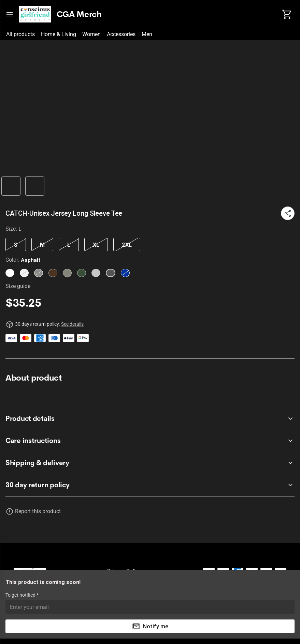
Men (147, 34)
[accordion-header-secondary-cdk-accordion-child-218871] (150, 485)
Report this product (38, 511)
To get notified (21, 595)
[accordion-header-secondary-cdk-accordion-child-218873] (150, 441)
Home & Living (59, 34)
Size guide (18, 286)
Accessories (121, 34)
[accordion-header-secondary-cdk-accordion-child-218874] (150, 463)
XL (96, 245)
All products (20, 34)
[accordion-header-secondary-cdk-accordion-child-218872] (150, 419)
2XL (127, 245)
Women (91, 34)
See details (72, 324)
